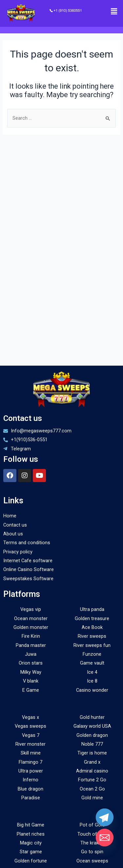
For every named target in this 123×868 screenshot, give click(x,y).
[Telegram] (105, 817)
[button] (114, 11)
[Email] (105, 838)
